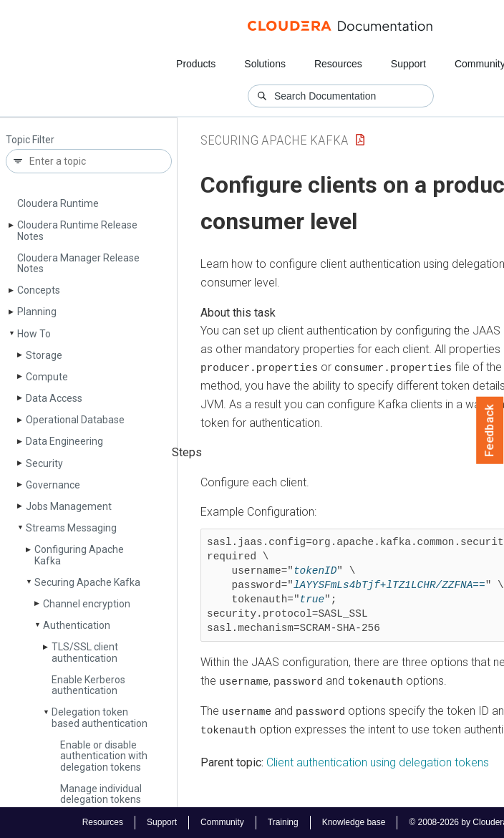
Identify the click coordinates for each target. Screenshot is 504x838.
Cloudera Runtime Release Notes (77, 230)
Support (408, 64)
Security (44, 463)
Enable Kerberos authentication (88, 685)
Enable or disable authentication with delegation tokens (104, 756)
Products (196, 64)
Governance (53, 485)
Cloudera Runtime (58, 203)
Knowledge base (354, 822)
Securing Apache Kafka (87, 582)
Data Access (54, 398)
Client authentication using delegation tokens (378, 761)
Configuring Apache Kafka (79, 555)
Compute (47, 377)
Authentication (77, 625)
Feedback (490, 430)
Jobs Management (69, 506)
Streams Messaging (71, 528)
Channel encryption (87, 604)
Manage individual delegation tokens (101, 794)
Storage (44, 355)
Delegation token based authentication (100, 717)
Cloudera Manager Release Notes (78, 263)
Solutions (265, 64)
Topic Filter (30, 140)
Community (222, 822)
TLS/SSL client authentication (85, 652)
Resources (338, 64)
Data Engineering (64, 441)
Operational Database (75, 420)
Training (283, 822)
